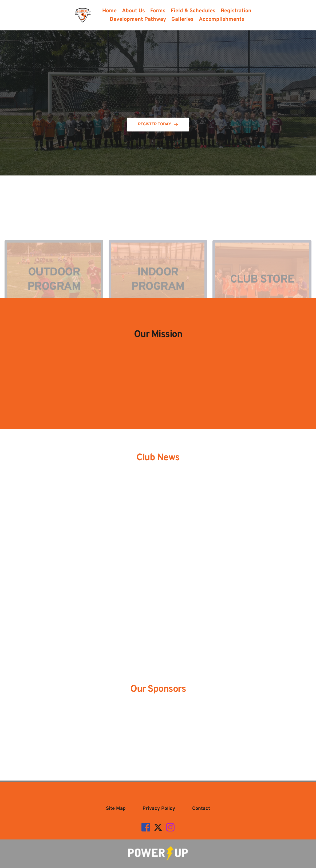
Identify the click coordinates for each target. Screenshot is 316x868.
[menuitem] (109, 11)
